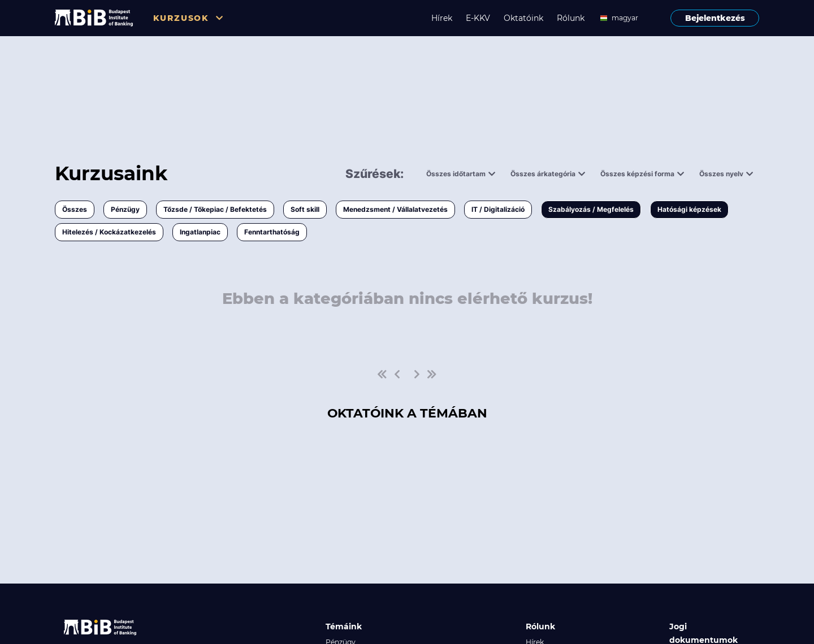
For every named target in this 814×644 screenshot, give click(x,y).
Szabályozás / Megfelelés (591, 209)
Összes (75, 209)
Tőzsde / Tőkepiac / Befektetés (215, 209)
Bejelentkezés (715, 18)
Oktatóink (523, 18)
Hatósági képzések (689, 209)
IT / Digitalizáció (498, 209)
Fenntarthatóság (272, 232)
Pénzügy (125, 209)
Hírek (442, 18)
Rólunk (571, 18)
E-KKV (478, 18)
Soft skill (305, 209)
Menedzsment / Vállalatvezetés (395, 209)
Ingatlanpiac (200, 232)
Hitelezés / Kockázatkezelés (109, 232)
